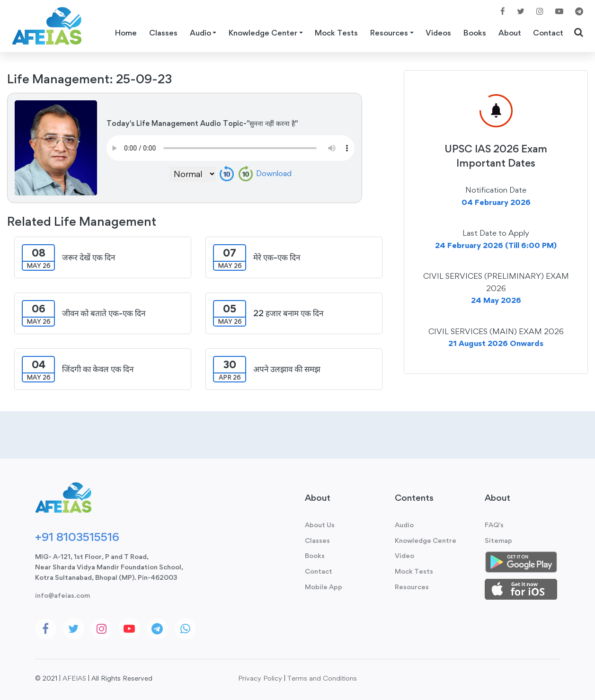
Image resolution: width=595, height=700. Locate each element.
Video (404, 555)
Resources (412, 587)
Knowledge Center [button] (263, 33)
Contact (548, 33)
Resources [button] (389, 33)
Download (274, 173)
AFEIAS (74, 678)
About (510, 33)
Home (126, 33)
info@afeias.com (62, 595)
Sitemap (498, 540)
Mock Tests (336, 33)
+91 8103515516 (77, 537)
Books (475, 33)
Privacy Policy (260, 678)
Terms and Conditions (322, 678)
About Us (320, 525)
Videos (438, 33)
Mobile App (324, 587)
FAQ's (494, 525)
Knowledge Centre (426, 540)
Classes (163, 33)
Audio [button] (200, 33)
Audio (404, 525)
